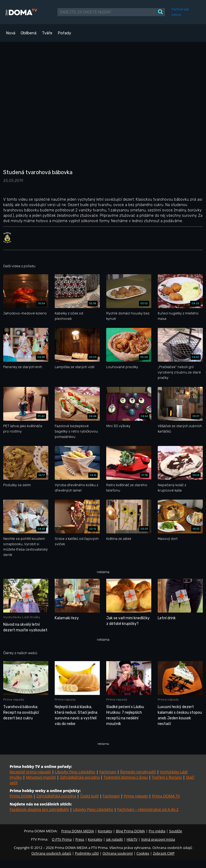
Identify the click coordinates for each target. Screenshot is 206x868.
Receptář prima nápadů (30, 772)
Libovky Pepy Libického (75, 772)
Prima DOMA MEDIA (78, 831)
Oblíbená (29, 33)
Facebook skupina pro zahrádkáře (39, 809)
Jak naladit (114, 839)
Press (80, 839)
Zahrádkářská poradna (80, 777)
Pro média (157, 831)
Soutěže (175, 831)
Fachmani (108, 772)
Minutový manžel (41, 777)
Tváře (47, 33)
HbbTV (132, 839)
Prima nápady (136, 796)
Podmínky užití (87, 853)
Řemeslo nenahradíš (138, 772)
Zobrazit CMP (164, 853)
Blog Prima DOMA (130, 831)
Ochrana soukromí (118, 853)
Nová (11, 33)
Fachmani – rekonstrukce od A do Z (148, 809)
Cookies (143, 853)
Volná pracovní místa (158, 839)
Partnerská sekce (180, 12)
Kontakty (105, 831)
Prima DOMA (21, 796)
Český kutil (89, 796)
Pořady (64, 33)
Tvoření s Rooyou (167, 777)
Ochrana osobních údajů (51, 853)
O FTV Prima (62, 839)
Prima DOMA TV (166, 796)
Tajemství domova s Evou (126, 777)
